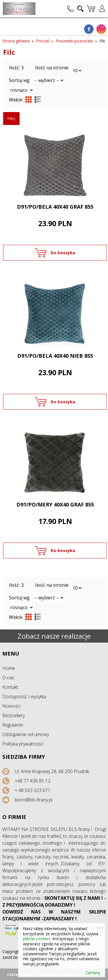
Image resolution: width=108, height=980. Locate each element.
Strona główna (16, 41)
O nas (8, 678)
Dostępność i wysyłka (24, 697)
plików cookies (37, 939)
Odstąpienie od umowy (26, 734)
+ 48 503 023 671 (33, 790)
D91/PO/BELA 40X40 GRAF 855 (55, 207)
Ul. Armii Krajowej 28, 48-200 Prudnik (52, 771)
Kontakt (10, 687)
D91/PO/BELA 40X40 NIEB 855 (55, 356)
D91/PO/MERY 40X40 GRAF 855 (55, 504)
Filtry (11, 119)
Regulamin (13, 725)
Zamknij (93, 973)
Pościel (43, 41)
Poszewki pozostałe (74, 41)
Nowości (11, 706)
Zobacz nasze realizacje (54, 636)
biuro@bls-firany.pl (34, 800)
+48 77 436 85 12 (33, 781)
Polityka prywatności (23, 744)
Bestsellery (14, 715)
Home (9, 668)
